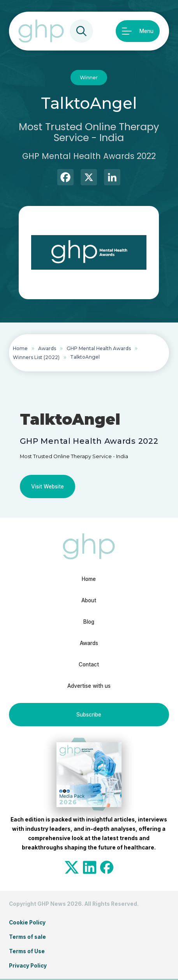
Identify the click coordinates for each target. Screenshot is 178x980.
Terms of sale (27, 937)
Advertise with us (89, 686)
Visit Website (48, 487)
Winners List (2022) (36, 357)
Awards (47, 348)
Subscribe (89, 715)
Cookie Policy (27, 922)
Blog (89, 622)
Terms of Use (27, 951)
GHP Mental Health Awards (99, 348)
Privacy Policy (28, 966)
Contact (89, 664)
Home (20, 348)
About (89, 600)
